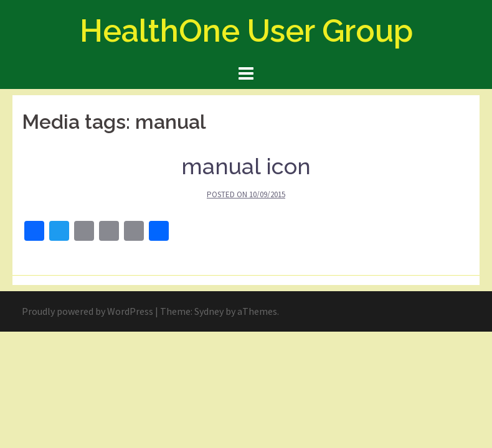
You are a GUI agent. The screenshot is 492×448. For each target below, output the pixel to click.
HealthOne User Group (246, 31)
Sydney (209, 311)
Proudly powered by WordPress (88, 311)
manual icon (246, 166)
